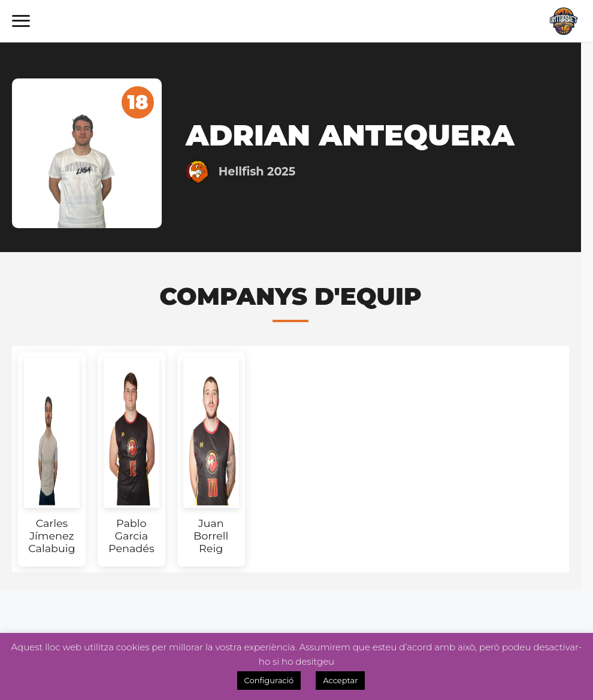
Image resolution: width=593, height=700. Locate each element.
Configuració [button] (269, 680)
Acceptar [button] (340, 680)
